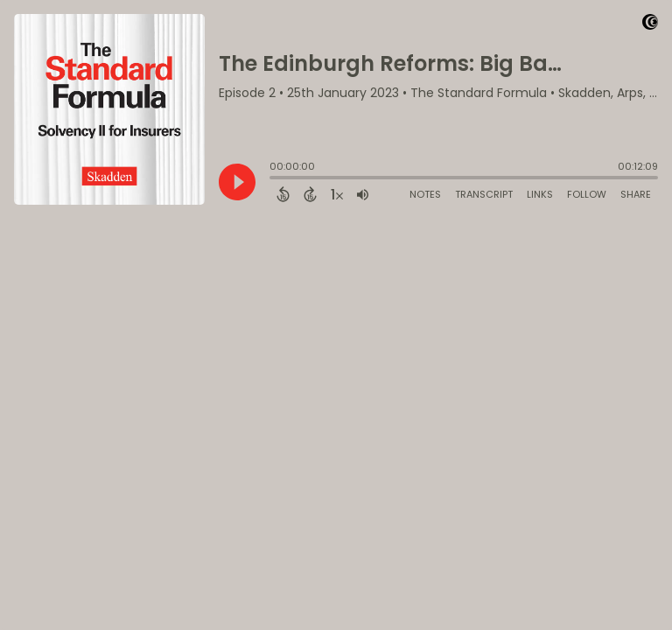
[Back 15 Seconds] (283, 194)
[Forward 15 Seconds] (310, 194)
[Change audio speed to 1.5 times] (337, 194)
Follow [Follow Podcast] (587, 194)
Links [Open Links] (540, 194)
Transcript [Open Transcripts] (484, 194)
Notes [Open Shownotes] (425, 194)
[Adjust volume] (363, 194)
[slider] (274, 179)
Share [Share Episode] (636, 194)
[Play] (237, 182)
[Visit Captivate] (650, 25)
